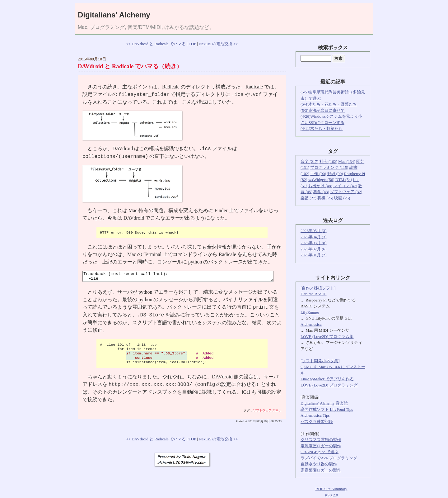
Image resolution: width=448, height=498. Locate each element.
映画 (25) (342, 198)
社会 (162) (328, 161)
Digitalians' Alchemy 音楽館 (324, 403)
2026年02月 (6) (313, 249)
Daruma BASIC (313, 294)
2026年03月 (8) (313, 243)
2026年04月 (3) (313, 237)
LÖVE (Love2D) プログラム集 (327, 337)
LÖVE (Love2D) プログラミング (329, 385)
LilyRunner (310, 312)
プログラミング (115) (329, 167)
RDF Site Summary (331, 489)
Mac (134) (347, 161)
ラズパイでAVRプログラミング (329, 458)
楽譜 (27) (308, 198)
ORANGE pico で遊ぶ (320, 452)
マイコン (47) (345, 186)
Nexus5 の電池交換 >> (218, 44)
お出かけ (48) (320, 186)
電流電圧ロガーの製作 (321, 446)
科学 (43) (321, 192)
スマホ (277, 412)
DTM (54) (344, 180)
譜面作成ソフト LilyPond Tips (327, 409)
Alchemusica (311, 324)
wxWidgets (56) (321, 180)
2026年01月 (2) (313, 255)
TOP (192, 44)
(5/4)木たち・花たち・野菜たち (329, 104)
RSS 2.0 (331, 495)
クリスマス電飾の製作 (321, 440)
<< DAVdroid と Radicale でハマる (156, 44)
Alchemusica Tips (315, 415)
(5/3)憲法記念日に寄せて (323, 110)
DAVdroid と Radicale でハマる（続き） (130, 66)
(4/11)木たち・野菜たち (322, 128)
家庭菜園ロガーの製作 (321, 470)
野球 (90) (335, 174)
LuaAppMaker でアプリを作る (327, 379)
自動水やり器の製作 (319, 464)
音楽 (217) (309, 161)
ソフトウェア (262, 412)
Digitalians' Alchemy (114, 15)
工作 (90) (318, 174)
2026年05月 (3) (313, 231)
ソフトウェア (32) (346, 192)
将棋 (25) (325, 198)
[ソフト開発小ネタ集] (320, 361)
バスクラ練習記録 (317, 422)
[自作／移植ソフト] (318, 288)
